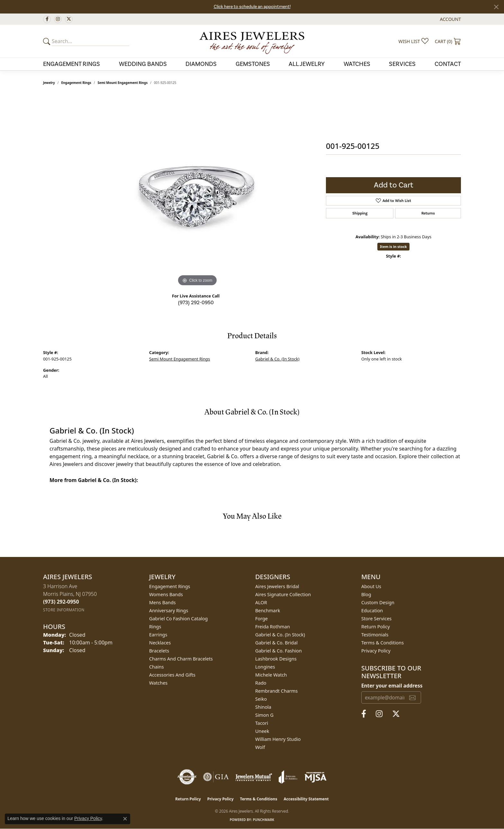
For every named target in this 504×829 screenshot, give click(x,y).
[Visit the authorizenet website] (187, 777)
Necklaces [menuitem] (160, 643)
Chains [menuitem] (157, 667)
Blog (366, 594)
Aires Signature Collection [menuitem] (283, 594)
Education (372, 610)
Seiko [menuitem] (261, 699)
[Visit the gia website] (216, 777)
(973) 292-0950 (196, 303)
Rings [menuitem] (155, 627)
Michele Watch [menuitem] (271, 675)
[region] (197, 191)
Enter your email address (392, 686)
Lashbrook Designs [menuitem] (276, 659)
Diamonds (201, 64)
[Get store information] (64, 610)
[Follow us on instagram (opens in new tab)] (58, 19)
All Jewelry (307, 64)
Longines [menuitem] (265, 667)
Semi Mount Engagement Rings (123, 83)
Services (402, 64)
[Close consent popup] (125, 819)
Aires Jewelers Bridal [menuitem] (277, 586)
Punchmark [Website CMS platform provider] (264, 820)
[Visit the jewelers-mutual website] (254, 777)
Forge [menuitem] (261, 619)
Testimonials (375, 635)
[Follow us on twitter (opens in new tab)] (69, 19)
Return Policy (376, 627)
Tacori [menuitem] (262, 723)
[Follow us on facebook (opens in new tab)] (47, 19)
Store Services (376, 619)
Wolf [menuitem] (260, 747)
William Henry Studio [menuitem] (278, 739)
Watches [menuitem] (158, 683)
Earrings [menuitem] (158, 635)
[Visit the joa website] (288, 777)
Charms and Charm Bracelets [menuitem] (181, 659)
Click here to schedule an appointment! (252, 7)
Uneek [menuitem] (262, 731)
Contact (448, 64)
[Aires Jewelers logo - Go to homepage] (252, 41)
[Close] (496, 7)
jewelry (49, 83)
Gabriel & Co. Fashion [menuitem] (279, 651)
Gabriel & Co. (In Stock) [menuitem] (280, 635)
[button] (450, 19)
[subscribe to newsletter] (412, 697)
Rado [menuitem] (261, 683)
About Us (371, 586)
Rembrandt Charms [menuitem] (276, 691)
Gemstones (253, 64)
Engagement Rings (72, 64)
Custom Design (378, 602)
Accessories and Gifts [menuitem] (172, 675)
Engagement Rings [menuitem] (170, 586)
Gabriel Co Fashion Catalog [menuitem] (178, 619)
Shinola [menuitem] (263, 707)
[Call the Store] (61, 602)
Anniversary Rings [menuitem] (169, 610)
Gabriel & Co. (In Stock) (277, 359)
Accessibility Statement (306, 799)
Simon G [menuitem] (264, 715)
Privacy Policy (376, 651)
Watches (357, 64)
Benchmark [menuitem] (268, 610)
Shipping (360, 213)
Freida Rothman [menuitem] (273, 627)
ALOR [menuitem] (261, 602)
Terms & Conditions (382, 643)
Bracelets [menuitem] (159, 651)
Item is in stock (393, 246)
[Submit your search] (48, 41)
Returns (428, 213)
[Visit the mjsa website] (316, 777)
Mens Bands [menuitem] (162, 602)
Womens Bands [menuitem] (166, 594)
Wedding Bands (143, 64)
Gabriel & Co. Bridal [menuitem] (276, 643)
